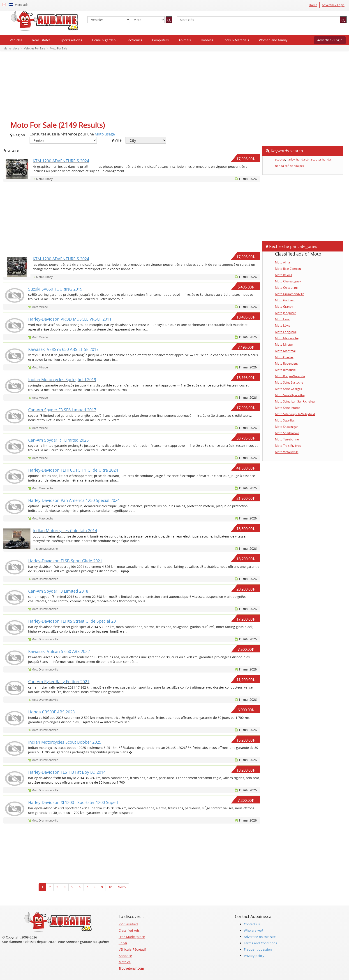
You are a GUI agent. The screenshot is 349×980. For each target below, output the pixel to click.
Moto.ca (125, 962)
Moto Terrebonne (287, 439)
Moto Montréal (285, 351)
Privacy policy (254, 956)
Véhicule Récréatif (132, 949)
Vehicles (16, 40)
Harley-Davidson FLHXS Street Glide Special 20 (72, 621)
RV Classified (128, 924)
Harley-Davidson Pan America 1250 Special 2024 (74, 500)
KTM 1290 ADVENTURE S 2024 (61, 161)
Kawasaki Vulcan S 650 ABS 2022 (59, 651)
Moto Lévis (282, 326)
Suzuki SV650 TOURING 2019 (55, 289)
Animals (185, 40)
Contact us (252, 924)
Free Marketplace (132, 937)
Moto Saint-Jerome (288, 408)
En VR (123, 943)
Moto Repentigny (287, 363)
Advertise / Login (333, 5)
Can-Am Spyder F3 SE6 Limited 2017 (62, 410)
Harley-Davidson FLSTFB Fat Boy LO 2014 (67, 772)
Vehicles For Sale (34, 48)
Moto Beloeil (283, 275)
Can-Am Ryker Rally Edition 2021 (59, 682)
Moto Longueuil (286, 332)
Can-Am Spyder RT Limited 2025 (58, 440)
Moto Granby (44, 179)
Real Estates (41, 40)
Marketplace (11, 48)
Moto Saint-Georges (288, 389)
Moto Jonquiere (285, 313)
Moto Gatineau (285, 300)
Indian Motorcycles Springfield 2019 (62, 379)
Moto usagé (105, 134)
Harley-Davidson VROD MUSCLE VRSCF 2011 (70, 319)
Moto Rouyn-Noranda (290, 376)
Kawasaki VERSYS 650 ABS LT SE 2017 (63, 349)
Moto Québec (284, 357)
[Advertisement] (175, 88)
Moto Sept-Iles (285, 420)
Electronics (134, 40)
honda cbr (303, 159)
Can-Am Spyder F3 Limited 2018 (58, 591)
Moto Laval (283, 319)
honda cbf (282, 166)
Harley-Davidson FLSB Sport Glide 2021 (65, 561)
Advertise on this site (260, 937)
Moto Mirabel (40, 307)
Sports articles (71, 40)
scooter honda (321, 159)
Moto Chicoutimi (286, 288)
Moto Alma (282, 262)
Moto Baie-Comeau (288, 269)
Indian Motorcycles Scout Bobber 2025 (65, 742)
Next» (122, 887)
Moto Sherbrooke (287, 433)
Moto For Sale (58, 48)
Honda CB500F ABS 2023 (51, 712)
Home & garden (104, 40)
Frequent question (258, 949)
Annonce (125, 956)
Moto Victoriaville (287, 452)
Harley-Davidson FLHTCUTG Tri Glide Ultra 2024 (73, 470)
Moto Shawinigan (287, 427)
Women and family (273, 40)
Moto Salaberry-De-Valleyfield (295, 414)
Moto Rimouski (285, 370)
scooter (280, 159)
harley (291, 159)
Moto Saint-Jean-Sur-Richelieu (295, 401)
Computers (160, 40)
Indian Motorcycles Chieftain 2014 (65, 531)
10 (110, 887)
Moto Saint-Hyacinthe (290, 395)
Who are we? (253, 930)
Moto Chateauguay (288, 281)
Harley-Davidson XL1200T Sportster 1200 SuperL (74, 802)
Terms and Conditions (260, 943)
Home (313, 5)
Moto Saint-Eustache (289, 382)
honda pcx (297, 166)
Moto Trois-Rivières (288, 446)
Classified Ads (129, 930)
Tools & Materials (236, 40)
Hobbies (207, 40)
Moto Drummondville (45, 579)
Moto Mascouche (42, 488)
